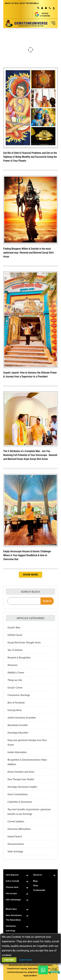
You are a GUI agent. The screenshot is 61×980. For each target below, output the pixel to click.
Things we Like (15, 680)
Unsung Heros (15, 710)
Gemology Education (18, 733)
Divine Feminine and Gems (21, 772)
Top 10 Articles (15, 650)
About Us (37, 875)
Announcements (16, 844)
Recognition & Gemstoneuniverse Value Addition (27, 762)
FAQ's (17, 3)
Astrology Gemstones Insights (22, 787)
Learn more (26, 960)
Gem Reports (12, 875)
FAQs (36, 886)
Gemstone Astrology (11, 928)
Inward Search (15, 836)
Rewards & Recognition (19, 657)
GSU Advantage (13, 900)
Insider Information (17, 752)
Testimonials (39, 890)
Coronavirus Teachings (19, 695)
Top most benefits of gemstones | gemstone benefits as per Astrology (29, 812)
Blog (35, 881)
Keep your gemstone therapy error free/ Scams (27, 742)
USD (54, 8)
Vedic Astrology (15, 851)
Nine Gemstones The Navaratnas (14, 918)
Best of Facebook (16, 702)
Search (47, 601)
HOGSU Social (15, 635)
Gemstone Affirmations (19, 829)
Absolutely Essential (17, 725)
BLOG (23, 3)
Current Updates (16, 821)
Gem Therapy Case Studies (21, 779)
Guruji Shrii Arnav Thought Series (24, 642)
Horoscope (11, 893)
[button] (53, 9)
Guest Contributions (18, 794)
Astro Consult (12, 881)
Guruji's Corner (15, 687)
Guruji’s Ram (14, 627)
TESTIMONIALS (32, 3)
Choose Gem (12, 887)
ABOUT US (9, 3)
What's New (11, 909)
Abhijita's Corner (16, 672)
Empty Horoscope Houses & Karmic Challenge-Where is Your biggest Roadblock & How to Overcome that (27, 555)
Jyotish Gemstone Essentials (22, 717)
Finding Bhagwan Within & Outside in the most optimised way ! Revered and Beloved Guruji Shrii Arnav (28, 253)
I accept (9, 960)
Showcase (12, 665)
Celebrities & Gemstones (20, 802)
